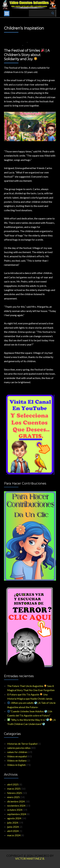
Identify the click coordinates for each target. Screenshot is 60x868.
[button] (30, 126)
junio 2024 (13, 827)
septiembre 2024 (17, 814)
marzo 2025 (14, 789)
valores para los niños (19, 748)
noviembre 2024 (16, 806)
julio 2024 (13, 823)
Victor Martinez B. (30, 859)
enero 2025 (13, 797)
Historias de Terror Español (22, 744)
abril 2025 (13, 784)
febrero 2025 (15, 793)
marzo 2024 (14, 835)
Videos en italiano (17, 760)
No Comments (32, 45)
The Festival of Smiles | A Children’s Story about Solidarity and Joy (27, 55)
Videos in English (13, 45)
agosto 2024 (14, 818)
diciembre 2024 (16, 801)
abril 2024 (13, 831)
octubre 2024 (15, 810)
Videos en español (17, 756)
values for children (39, 42)
